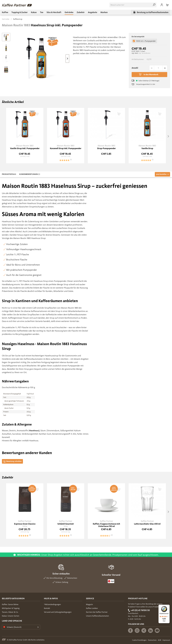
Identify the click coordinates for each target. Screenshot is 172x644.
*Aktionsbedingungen (52, 604)
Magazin (89, 604)
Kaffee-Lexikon (92, 608)
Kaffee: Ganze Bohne (10, 604)
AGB (160, 640)
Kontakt (47, 608)
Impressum (166, 640)
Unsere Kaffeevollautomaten (97, 616)
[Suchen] (154, 5)
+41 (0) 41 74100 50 (140, 610)
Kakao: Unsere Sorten (11, 616)
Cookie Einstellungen (139, 640)
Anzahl (135, 68)
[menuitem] (133, 5)
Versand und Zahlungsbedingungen (58, 612)
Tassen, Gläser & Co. (10, 612)
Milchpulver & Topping (11, 608)
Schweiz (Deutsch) (12, 627)
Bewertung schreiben (12, 461)
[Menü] (168, 606)
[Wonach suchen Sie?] (133, 5)
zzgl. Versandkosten (144, 53)
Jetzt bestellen (162, 174)
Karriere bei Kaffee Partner (97, 612)
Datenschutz (152, 640)
